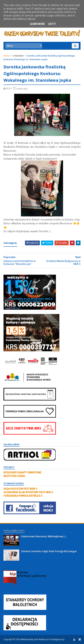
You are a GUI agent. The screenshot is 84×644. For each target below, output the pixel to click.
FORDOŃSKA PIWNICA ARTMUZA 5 (23, 496)
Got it (52, 24)
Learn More (37, 24)
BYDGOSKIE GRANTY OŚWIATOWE (22, 473)
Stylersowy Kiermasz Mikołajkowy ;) (43, 536)
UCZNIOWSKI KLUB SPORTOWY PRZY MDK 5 (28, 492)
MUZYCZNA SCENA (14, 476)
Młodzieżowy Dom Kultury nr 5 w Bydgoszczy (43, 639)
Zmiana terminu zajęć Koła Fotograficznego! (49, 551)
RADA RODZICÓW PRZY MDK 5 (20, 489)
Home (7, 56)
